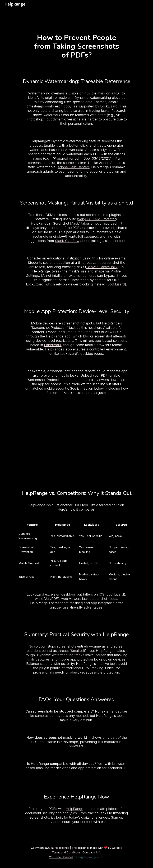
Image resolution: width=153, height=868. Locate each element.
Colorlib (117, 848)
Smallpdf (78, 651)
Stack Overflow (67, 241)
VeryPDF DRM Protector (97, 219)
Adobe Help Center (73, 167)
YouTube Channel (61, 857)
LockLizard (109, 106)
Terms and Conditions (66, 852)
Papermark (53, 345)
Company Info (92, 852)
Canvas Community (102, 267)
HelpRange (74, 809)
